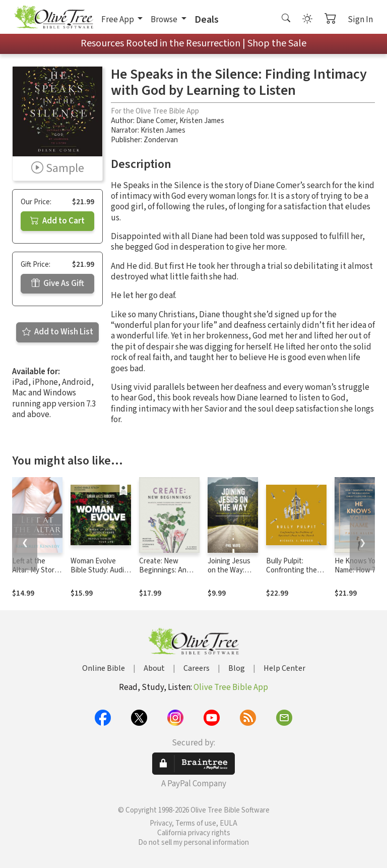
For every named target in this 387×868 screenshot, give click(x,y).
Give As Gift (58, 283)
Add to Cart (57, 221)
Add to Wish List (58, 332)
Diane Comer (156, 121)
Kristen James (202, 121)
